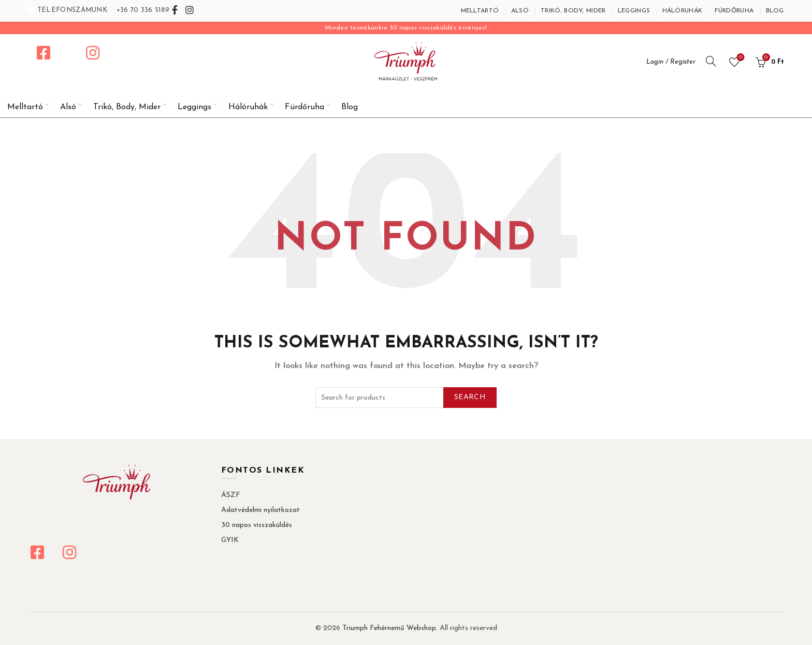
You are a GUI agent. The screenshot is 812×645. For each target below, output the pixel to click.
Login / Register (671, 62)
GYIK (230, 540)
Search (470, 397)
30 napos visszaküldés (257, 525)
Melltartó (480, 11)
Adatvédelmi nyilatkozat (260, 510)
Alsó (520, 11)
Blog (775, 11)
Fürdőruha (734, 11)
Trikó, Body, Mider (573, 11)
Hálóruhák (683, 11)
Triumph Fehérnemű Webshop (389, 628)
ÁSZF (231, 495)
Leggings (634, 11)
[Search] (711, 61)
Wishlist (739, 58)
